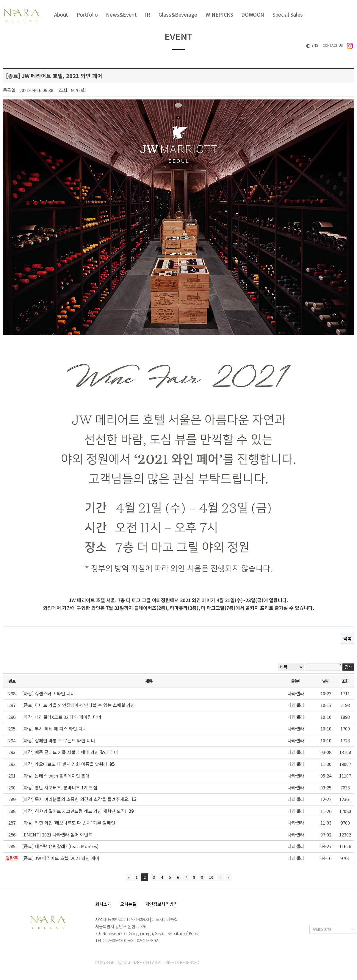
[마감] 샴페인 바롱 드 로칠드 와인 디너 (59, 740)
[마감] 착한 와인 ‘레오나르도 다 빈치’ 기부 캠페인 (69, 823)
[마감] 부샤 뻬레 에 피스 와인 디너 (54, 729)
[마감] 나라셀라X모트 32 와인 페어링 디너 (62, 717)
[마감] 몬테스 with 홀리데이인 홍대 (56, 776)
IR (147, 14)
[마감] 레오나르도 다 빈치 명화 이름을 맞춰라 (69, 764)
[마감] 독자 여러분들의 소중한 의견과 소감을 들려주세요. (80, 799)
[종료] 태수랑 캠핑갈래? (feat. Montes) (60, 846)
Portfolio (87, 14)
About (61, 14)
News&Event (121, 14)
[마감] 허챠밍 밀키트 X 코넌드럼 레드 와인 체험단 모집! (78, 811)
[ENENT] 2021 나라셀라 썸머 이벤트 (57, 835)
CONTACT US (333, 45)
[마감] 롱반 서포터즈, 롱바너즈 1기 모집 (60, 787)
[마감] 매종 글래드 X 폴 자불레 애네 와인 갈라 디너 (70, 752)
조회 (345, 681)
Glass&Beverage (178, 14)
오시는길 (128, 904)
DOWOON (253, 14)
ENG (312, 45)
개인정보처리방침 (162, 904)
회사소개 (103, 904)
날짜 (326, 681)
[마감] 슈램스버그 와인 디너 (48, 693)
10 (211, 877)
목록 (347, 638)
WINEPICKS (219, 14)
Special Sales (288, 14)
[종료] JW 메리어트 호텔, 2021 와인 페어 (61, 858)
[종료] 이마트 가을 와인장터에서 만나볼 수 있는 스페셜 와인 (79, 705)
